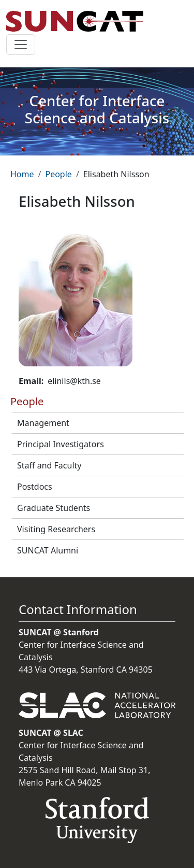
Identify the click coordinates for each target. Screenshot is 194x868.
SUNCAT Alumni (48, 550)
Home (22, 174)
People (58, 174)
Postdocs (35, 487)
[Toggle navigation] (21, 45)
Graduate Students (54, 508)
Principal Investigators (61, 444)
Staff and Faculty (49, 465)
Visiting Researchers (56, 529)
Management (43, 423)
